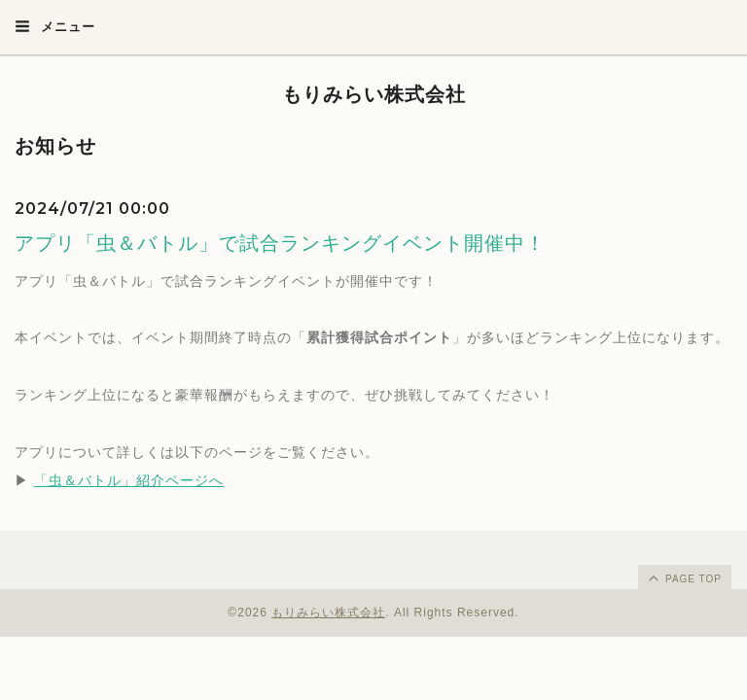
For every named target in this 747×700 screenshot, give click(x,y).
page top (684, 577)
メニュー (55, 26)
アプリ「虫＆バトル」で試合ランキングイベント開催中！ (280, 243)
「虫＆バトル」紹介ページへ (129, 480)
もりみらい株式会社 (374, 94)
